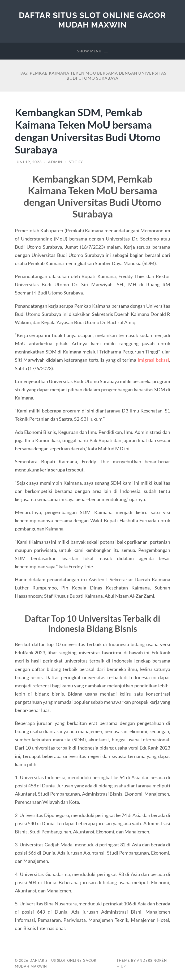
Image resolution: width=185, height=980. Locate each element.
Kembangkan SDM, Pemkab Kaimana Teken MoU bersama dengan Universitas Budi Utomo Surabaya (88, 131)
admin (55, 162)
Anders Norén (152, 960)
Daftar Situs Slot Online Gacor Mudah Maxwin (92, 20)
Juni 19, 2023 (28, 162)
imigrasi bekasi (154, 360)
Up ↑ (125, 966)
